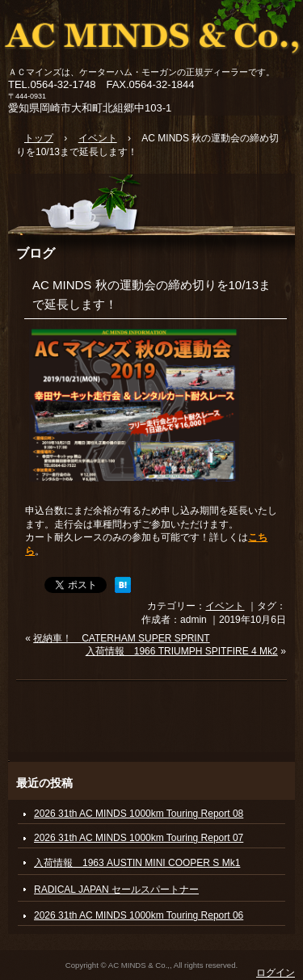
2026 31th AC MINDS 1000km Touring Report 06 (139, 915)
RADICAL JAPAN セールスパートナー (116, 890)
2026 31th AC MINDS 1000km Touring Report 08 (139, 814)
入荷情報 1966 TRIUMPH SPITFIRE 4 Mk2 (182, 651)
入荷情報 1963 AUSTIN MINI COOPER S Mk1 (137, 863)
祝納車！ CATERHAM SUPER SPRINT (121, 638)
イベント (225, 606)
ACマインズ (151, 34)
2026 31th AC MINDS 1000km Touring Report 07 (139, 838)
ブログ (36, 253)
